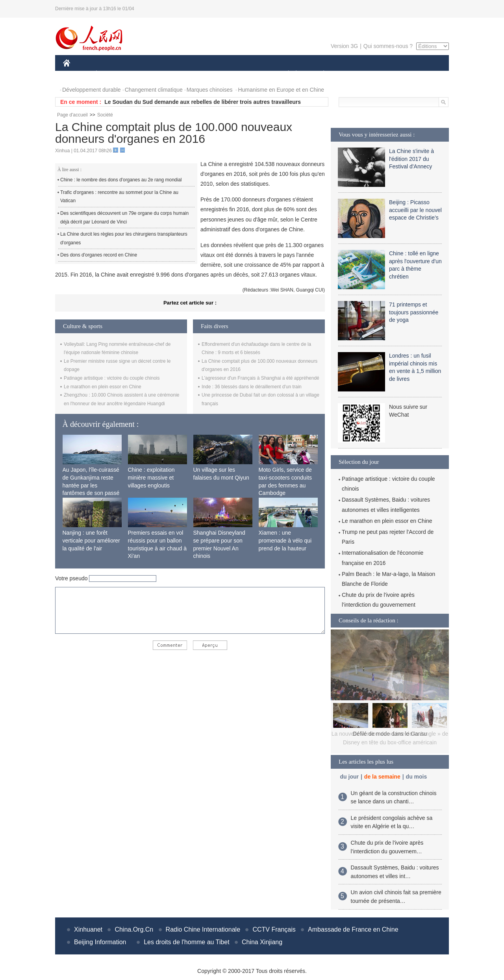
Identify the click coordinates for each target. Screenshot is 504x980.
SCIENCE (214, 74)
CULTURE (250, 74)
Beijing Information (100, 942)
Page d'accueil (72, 115)
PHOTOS (421, 74)
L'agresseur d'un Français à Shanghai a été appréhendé (260, 378)
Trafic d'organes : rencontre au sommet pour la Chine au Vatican (119, 197)
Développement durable (92, 90)
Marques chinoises (210, 90)
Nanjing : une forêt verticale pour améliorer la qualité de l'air (91, 540)
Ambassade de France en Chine (353, 929)
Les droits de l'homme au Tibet (186, 942)
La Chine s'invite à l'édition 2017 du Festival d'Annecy (411, 159)
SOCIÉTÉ (285, 74)
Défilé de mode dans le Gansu (390, 734)
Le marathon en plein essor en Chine (103, 387)
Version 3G (344, 46)
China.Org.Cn (134, 929)
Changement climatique (154, 90)
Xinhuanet (88, 929)
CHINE (77, 74)
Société (105, 115)
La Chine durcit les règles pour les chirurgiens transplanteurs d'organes (124, 238)
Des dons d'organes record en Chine (99, 255)
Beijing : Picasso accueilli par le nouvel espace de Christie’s (415, 210)
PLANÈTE (320, 74)
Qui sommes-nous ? (388, 46)
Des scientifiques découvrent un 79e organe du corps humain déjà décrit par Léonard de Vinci (124, 218)
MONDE (147, 74)
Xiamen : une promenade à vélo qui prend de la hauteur (285, 540)
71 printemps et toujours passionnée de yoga (414, 312)
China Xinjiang (262, 942)
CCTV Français (274, 929)
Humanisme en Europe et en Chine (281, 90)
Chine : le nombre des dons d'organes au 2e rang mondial (121, 180)
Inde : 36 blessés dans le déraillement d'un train (252, 387)
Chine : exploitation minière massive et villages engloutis (151, 477)
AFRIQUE (180, 74)
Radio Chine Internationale (203, 929)
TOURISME (385, 74)
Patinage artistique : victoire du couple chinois (112, 378)
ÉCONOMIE (111, 74)
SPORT (351, 74)
